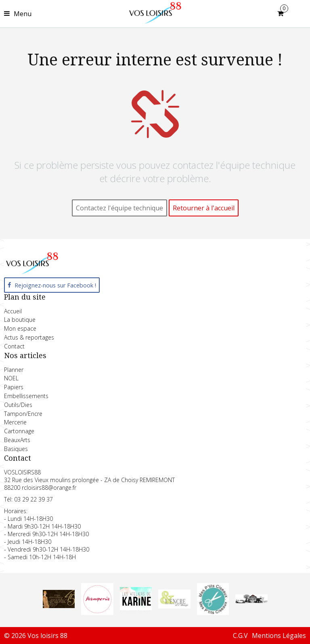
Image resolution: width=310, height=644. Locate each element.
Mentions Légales (279, 636)
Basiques (16, 449)
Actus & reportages (29, 337)
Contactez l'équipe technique (119, 208)
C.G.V (240, 636)
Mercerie (15, 422)
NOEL (11, 378)
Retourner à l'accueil (204, 208)
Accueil (13, 311)
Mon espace (20, 328)
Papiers (14, 387)
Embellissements (26, 396)
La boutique (20, 320)
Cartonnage (19, 431)
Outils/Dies (18, 405)
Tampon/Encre (23, 414)
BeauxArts (17, 440)
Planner (14, 370)
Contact (14, 346)
